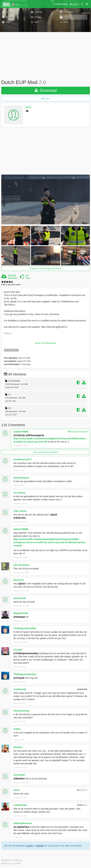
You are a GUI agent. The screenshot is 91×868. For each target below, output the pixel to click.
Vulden (17, 729)
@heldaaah (19, 617)
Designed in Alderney (12, 860)
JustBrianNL (20, 689)
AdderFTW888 (21, 432)
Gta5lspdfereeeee (23, 823)
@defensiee (20, 518)
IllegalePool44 (21, 613)
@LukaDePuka (21, 827)
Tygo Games (20, 511)
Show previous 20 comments (46, 452)
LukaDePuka (20, 805)
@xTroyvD (19, 678)
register (40, 846)
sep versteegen (21, 565)
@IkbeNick (19, 779)
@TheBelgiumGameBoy (26, 653)
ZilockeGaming (21, 711)
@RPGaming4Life (35, 435)
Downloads (13, 278)
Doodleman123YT (23, 459)
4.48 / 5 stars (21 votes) (11, 285)
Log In (29, 846)
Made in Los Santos (11, 863)
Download (45, 90)
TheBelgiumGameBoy (25, 628)
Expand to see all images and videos (46, 269)
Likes (28, 278)
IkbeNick (18, 747)
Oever (17, 790)
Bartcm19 (18, 580)
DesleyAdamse (21, 478)
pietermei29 (20, 598)
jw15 (28, 107)
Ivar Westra (19, 493)
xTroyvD (18, 650)
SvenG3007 (19, 775)
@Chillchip (19, 435)
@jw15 (54, 515)
